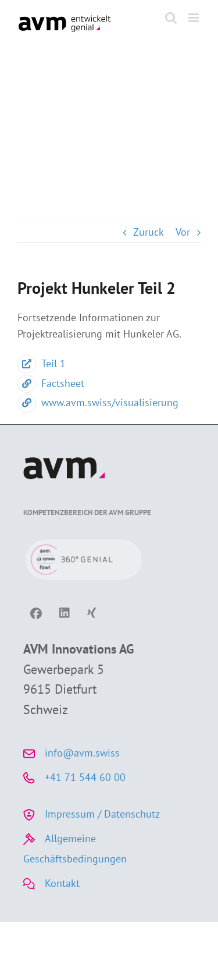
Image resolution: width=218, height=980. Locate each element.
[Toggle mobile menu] (194, 18)
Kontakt (62, 883)
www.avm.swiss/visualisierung (98, 402)
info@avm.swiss (82, 753)
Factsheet (51, 383)
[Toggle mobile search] (171, 18)
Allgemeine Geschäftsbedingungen (75, 848)
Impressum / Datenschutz (102, 814)
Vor (183, 232)
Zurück (149, 232)
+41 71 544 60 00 (85, 777)
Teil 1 (42, 363)
